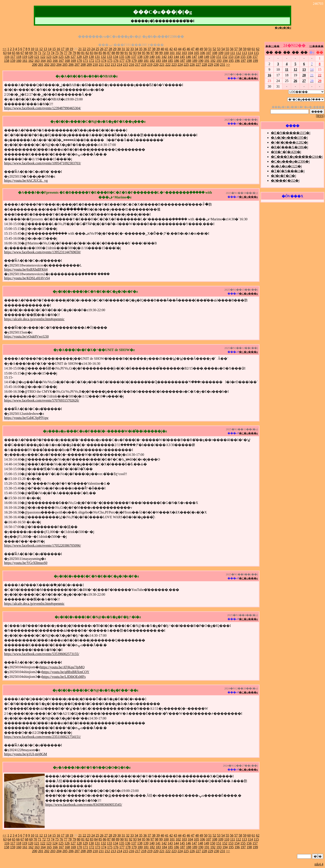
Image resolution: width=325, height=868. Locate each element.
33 (132, 49)
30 (119, 49)
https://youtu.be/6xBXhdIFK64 (26, 269)
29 (115, 49)
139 (146, 57)
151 (219, 57)
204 (59, 65)
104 (190, 53)
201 (41, 65)
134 (115, 57)
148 (200, 57)
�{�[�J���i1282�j (289, 142)
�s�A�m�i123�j (286, 166)
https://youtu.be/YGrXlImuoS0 (26, 563)
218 (144, 65)
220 (156, 65)
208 (83, 65)
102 (178, 53)
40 (162, 49)
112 (238, 53)
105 (197, 53)
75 (57, 53)
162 (31, 61)
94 (139, 53)
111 (233, 53)
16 (58, 49)
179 (134, 61)
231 (223, 65)
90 (122, 53)
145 (182, 57)
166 (55, 61)
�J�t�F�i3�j (283, 176)
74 (53, 53)
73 (48, 53)
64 (9, 53)
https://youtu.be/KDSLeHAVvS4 (27, 278)
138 (140, 57)
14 (50, 49)
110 (227, 53)
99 (161, 53)
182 (152, 61)
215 (125, 65)
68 (27, 53)
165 (49, 61)
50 (206, 49)
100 (166, 53)
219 (150, 65)
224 (180, 65)
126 (67, 57)
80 (79, 53)
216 (132, 65)
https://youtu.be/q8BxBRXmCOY (66, 672)
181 (146, 61)
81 (83, 53)
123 (49, 57)
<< (5, 49)
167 (61, 61)
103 (184, 53)
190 (201, 61)
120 (31, 57)
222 (168, 65)
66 (18, 53)
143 (170, 57)
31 (123, 49)
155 (243, 57)
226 (192, 65)
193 (219, 61)
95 (144, 53)
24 (93, 49)
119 (25, 57)
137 (134, 57)
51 (210, 49)
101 (172, 53)
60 (249, 49)
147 (194, 57)
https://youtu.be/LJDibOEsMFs (64, 677)
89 (118, 53)
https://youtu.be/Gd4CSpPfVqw (26, 418)
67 (22, 53)
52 (214, 49)
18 (67, 49)
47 (193, 49)
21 (80, 49)
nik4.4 (319, 864)
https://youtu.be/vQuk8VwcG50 (26, 336)
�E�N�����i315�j (291, 133)
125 (61, 57)
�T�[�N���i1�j (288, 171)
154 (237, 57)
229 (210, 65)
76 (61, 53)
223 (174, 65)
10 (32, 49)
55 (227, 49)
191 (207, 61)
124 (55, 57)
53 (219, 49)
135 (122, 57)
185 (171, 61)
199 (255, 61)
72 (44, 53)
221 (162, 65)
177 (122, 61)
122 (43, 57)
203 (53, 65)
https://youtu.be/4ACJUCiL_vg (26, 181)
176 (116, 61)
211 (101, 65)
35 (141, 49)
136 (128, 57)
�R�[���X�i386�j (289, 147)
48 (197, 49)
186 (177, 61)
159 (13, 61)
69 (31, 53)
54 (223, 49)
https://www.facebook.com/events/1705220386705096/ (42, 545)
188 (189, 61)
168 (67, 61)
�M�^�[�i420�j (286, 152)
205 (65, 65)
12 (41, 49)
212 (107, 65)
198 (249, 61)
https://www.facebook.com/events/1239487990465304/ (42, 108)
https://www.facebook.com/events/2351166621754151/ (42, 737)
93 (135, 53)
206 (71, 65)
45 (184, 49)
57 (236, 49)
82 (87, 53)
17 (63, 49)
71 (40, 53)
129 (85, 57)
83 (92, 53)
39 (158, 49)
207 (77, 65)
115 (256, 53)
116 (7, 57)
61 (253, 49)
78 (70, 53)
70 (35, 53)
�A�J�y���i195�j (289, 138)
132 (103, 57)
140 (152, 57)
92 (131, 53)
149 (206, 57)
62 (258, 49)
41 (167, 49)
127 (73, 57)
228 (204, 65)
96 (148, 53)
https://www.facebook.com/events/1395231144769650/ (42, 252)
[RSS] (320, 116)
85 (100, 53)
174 (104, 61)
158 (7, 61)
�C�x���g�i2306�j (290, 161)
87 (109, 53)
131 (97, 57)
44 (180, 49)
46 (188, 49)
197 (243, 61)
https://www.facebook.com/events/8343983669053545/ (84, 805)
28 (110, 49)
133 (109, 57)
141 (158, 57)
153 (231, 57)
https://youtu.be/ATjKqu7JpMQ (62, 667)
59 (245, 49)
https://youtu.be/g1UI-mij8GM (26, 754)
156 (249, 57)
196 (237, 61)
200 (35, 65)
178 (128, 61)
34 (136, 49)
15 (54, 49)
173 (98, 61)
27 (106, 49)
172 (92, 61)
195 (231, 61)
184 (164, 61)
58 (240, 49)
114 (250, 53)
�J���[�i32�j (285, 181)
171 (86, 61)
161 (25, 61)
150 (213, 57)
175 (110, 61)
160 (19, 61)
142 (164, 57)
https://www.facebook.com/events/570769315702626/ (42, 400)
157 (255, 57)
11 (37, 49)
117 (13, 57)
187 (183, 61)
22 (84, 49)
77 (66, 53)
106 (203, 53)
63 (5, 53)
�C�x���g (248, 78)
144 (176, 57)
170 (80, 61)
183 (158, 61)
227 (198, 65)
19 (71, 49)
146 (188, 57)
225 (186, 65)
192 (213, 61)
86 (105, 53)
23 (89, 49)
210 (95, 65)
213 (113, 65)
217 (138, 65)
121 (37, 57)
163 (37, 61)
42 (171, 49)
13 (45, 49)
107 (209, 53)
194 (225, 61)
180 (140, 61)
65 (14, 53)
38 (154, 49)
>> (228, 65)
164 (43, 61)
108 (215, 53)
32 (128, 49)
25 (97, 49)
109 (221, 53)
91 (126, 53)
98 (157, 53)
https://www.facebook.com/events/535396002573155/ (42, 654)
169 (73, 61)
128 (79, 57)
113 (244, 53)
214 (119, 65)
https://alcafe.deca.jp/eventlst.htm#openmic (34, 319)
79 (74, 53)
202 (47, 65)
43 (175, 49)
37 (149, 49)
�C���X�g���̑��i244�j (297, 157)
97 (152, 53)
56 (232, 49)
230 (216, 65)
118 (19, 57)
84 (96, 53)
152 (225, 57)
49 (201, 49)
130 (91, 57)
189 (195, 61)
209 (89, 65)
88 (113, 53)
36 (145, 49)
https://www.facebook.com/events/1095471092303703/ (42, 163)
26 (102, 49)
